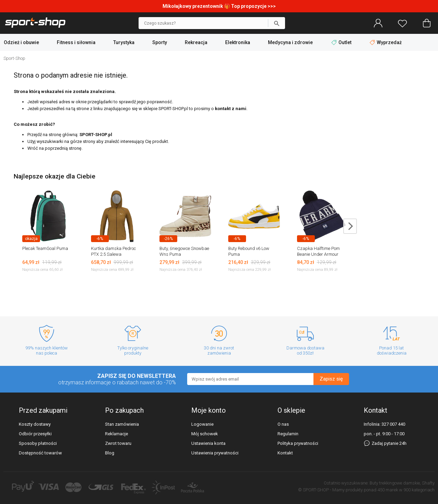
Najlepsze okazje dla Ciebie (55, 176)
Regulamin (288, 434)
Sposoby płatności (38, 443)
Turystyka (124, 42)
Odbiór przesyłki (35, 434)
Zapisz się (331, 379)
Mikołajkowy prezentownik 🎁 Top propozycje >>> (219, 6)
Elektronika (238, 42)
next (350, 226)
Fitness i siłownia (76, 42)
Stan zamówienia (122, 424)
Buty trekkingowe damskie (395, 483)
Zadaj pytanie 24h (385, 443)
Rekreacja (196, 42)
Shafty (428, 483)
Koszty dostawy (35, 424)
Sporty (160, 42)
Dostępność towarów (40, 453)
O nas (283, 424)
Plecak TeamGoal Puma (45, 248)
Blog (110, 453)
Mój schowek (205, 434)
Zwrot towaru (118, 443)
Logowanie (202, 424)
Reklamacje (117, 434)
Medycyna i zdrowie (290, 42)
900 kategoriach (419, 490)
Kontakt (285, 453)
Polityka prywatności (298, 443)
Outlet (342, 42)
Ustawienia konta (208, 443)
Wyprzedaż (386, 42)
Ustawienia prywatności (215, 453)
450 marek (388, 490)
